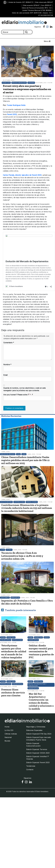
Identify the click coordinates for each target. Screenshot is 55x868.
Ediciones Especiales (34, 730)
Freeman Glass (6, 684)
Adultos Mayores (6, 502)
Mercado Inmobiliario (19, 83)
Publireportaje (6, 640)
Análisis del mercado (8, 454)
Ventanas (31, 83)
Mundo (7, 741)
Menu (47, 41)
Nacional (8, 737)
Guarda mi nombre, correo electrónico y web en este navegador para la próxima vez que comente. (24, 389)
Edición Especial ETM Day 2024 (39, 734)
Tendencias (31, 766)
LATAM (3, 550)
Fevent (3, 637)
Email (5, 375)
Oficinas (9, 550)
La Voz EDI (9, 730)
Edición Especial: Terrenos (37, 749)
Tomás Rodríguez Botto (16, 105)
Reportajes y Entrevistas (36, 727)
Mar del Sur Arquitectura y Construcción (37, 685)
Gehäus (47, 637)
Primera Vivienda (32, 502)
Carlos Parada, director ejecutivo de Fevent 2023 (22, 175)
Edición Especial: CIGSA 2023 (38, 753)
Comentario (9, 343)
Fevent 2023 (6, 83)
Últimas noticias (11, 734)
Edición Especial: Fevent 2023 (38, 762)
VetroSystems (17, 640)
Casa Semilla (5, 598)
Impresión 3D (15, 598)
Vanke (24, 454)
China (18, 454)
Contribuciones (19, 502)
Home (7, 727)
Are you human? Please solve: (27, 397)
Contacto (30, 770)
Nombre (7, 365)
